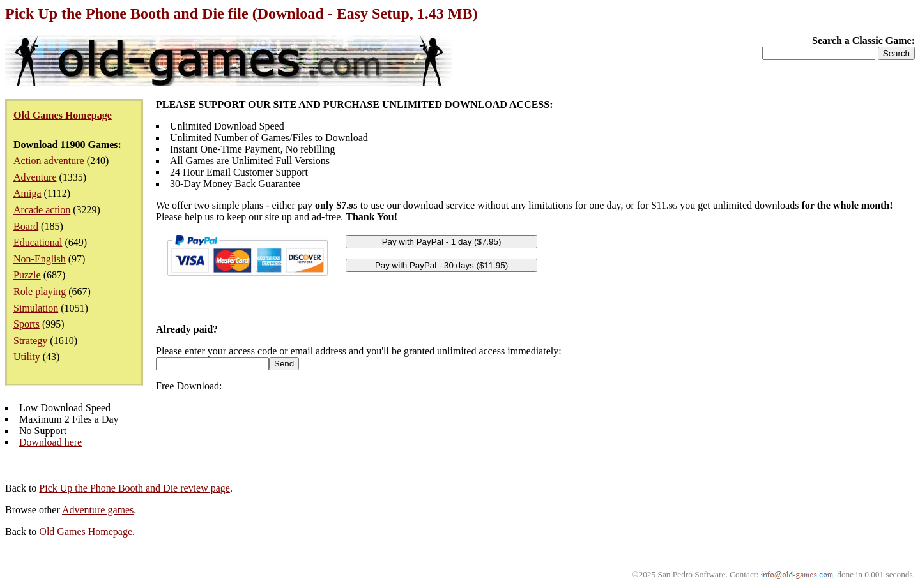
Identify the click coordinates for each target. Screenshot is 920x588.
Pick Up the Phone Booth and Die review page (134, 488)
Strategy (30, 341)
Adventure (35, 177)
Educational (38, 242)
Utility (27, 357)
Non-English (40, 259)
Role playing (40, 291)
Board (26, 226)
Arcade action (42, 210)
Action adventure (49, 161)
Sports (27, 324)
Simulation (36, 308)
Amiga (27, 193)
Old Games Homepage (86, 531)
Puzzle (27, 275)
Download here (50, 442)
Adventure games (98, 510)
